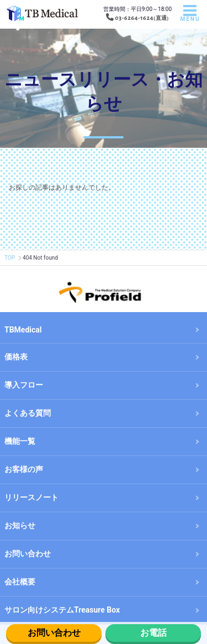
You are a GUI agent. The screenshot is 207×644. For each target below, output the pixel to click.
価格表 (16, 357)
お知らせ (20, 525)
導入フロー (24, 385)
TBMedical (23, 330)
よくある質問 (28, 413)
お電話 (153, 633)
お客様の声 (24, 469)
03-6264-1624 (134, 18)
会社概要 (20, 582)
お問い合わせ (54, 633)
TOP (10, 258)
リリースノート (31, 497)
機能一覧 (20, 441)
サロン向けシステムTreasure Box (62, 610)
